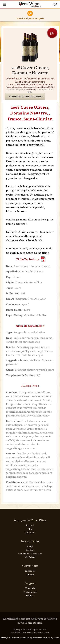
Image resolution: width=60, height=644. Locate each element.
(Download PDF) (43, 259)
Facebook (30, 571)
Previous (3, 15)
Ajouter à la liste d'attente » (26, 96)
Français (30, 588)
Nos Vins (30, 532)
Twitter (30, 574)
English (30, 595)
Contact (30, 550)
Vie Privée (30, 557)
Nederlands (30, 592)
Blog (30, 529)
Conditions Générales (30, 554)
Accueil (30, 525)
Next (57, 15)
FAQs (30, 546)
